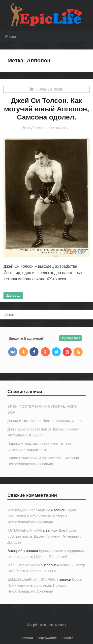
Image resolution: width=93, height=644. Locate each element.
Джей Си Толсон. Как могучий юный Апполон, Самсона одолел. (46, 109)
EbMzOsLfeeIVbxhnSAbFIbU (31, 579)
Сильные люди (49, 89)
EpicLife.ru (39, 625)
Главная (26, 638)
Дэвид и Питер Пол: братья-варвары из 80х (45, 421)
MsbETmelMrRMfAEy (25, 565)
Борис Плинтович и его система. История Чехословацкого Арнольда (42, 516)
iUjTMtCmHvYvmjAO (25, 530)
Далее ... (13, 296)
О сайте (67, 638)
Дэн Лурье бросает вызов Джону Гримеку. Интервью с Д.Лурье (45, 536)
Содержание (47, 638)
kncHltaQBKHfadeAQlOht (29, 510)
